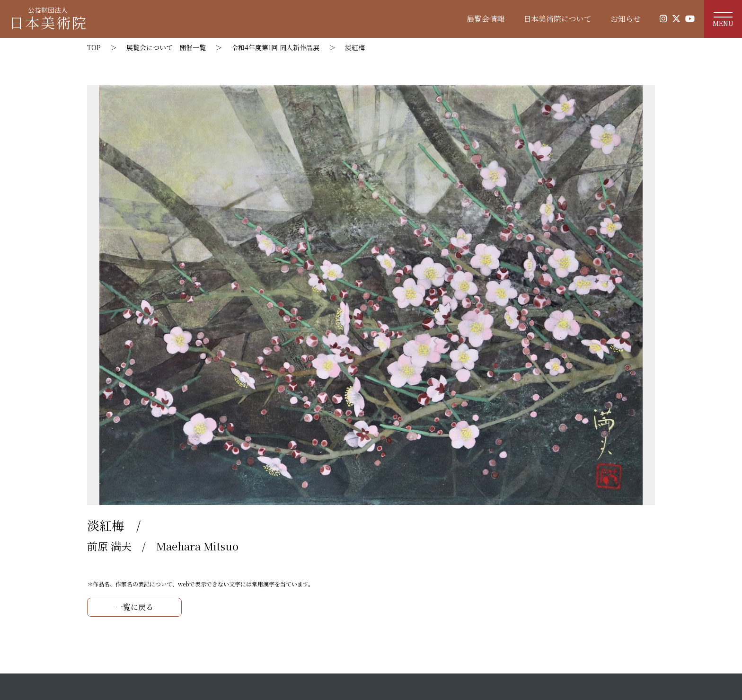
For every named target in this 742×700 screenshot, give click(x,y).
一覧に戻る (134, 607)
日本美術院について (557, 19)
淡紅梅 (355, 47)
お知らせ (626, 19)
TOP (94, 47)
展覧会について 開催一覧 (166, 47)
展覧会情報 (486, 19)
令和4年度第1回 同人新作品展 (275, 47)
